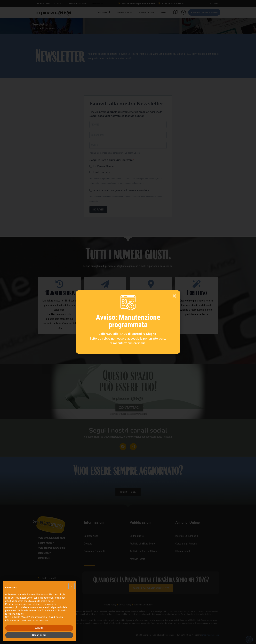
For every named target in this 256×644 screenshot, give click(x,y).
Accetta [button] (39, 628)
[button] (72, 586)
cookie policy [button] (47, 601)
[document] (128, 322)
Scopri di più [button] (39, 635)
